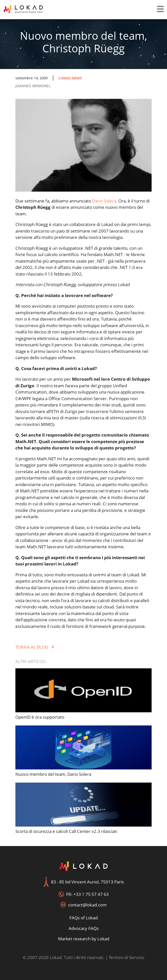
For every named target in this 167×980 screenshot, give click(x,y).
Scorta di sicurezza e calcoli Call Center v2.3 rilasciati (66, 831)
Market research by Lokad (84, 939)
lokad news (70, 78)
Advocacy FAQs (84, 928)
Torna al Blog (35, 647)
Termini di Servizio (127, 957)
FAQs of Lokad (83, 918)
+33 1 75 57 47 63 (91, 894)
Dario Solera (104, 201)
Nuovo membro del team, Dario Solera (53, 774)
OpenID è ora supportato (40, 717)
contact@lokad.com (87, 905)
